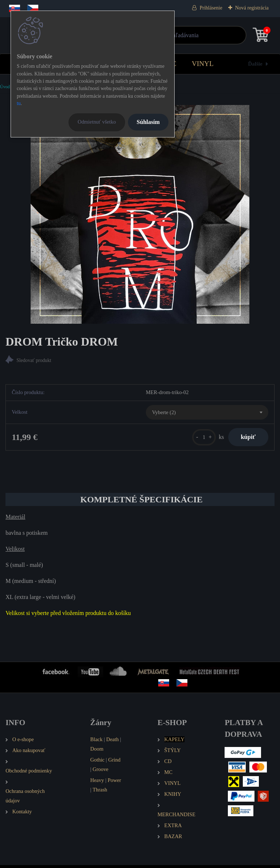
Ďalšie (255, 64)
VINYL (203, 64)
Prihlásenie (211, 8)
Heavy (97, 783)
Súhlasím (148, 122)
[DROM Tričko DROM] (140, 214)
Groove (100, 772)
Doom (97, 751)
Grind (114, 762)
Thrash (100, 792)
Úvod (5, 87)
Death (112, 742)
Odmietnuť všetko (97, 122)
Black (97, 742)
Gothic (98, 762)
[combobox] (207, 413)
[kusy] (199, 438)
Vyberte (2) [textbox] (164, 413)
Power (114, 783)
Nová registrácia (252, 8)
